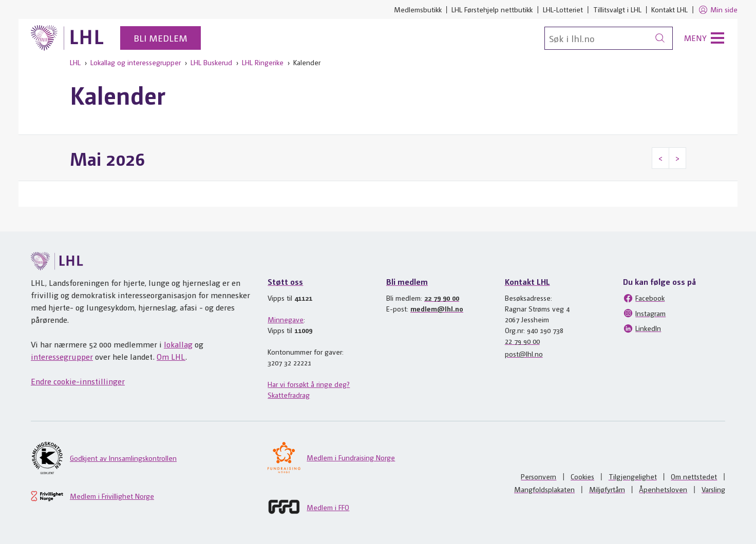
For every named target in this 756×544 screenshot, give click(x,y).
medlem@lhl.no (437, 308)
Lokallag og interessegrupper (136, 62)
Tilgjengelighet (633, 476)
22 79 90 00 (442, 298)
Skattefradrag (289, 395)
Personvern (538, 476)
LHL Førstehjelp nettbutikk (492, 9)
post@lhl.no (524, 354)
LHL (75, 62)
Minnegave (286, 319)
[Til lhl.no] (67, 38)
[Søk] (609, 38)
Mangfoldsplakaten (544, 489)
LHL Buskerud (211, 62)
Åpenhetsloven (663, 489)
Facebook (644, 298)
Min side (718, 10)
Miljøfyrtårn (607, 489)
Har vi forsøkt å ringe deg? (309, 384)
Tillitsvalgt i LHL (617, 9)
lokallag (178, 344)
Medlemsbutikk (418, 9)
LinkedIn (642, 328)
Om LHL (171, 356)
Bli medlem (160, 38)
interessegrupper (62, 356)
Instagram (644, 313)
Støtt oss (285, 281)
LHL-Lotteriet (563, 9)
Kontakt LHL (669, 9)
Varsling (713, 489)
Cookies (582, 476)
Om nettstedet (694, 476)
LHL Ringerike (263, 62)
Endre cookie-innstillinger (78, 381)
